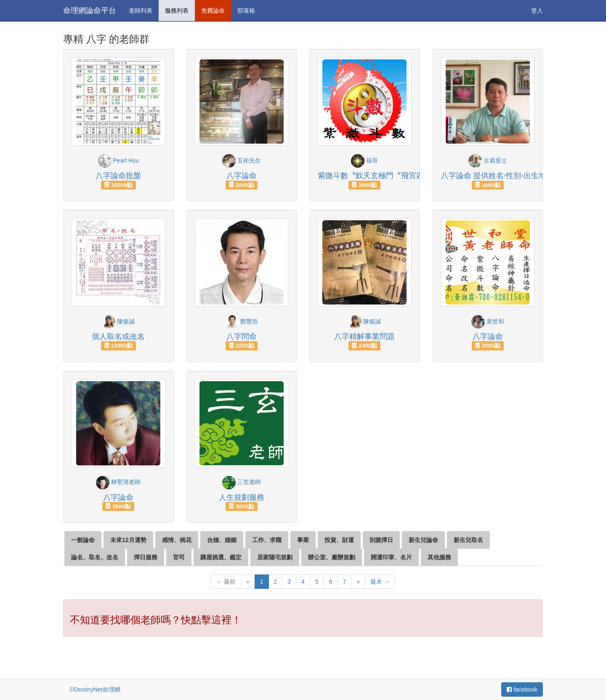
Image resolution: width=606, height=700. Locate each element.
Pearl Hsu (118, 160)
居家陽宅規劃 (275, 557)
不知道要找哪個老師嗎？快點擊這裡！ (156, 620)
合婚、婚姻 (222, 540)
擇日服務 (146, 557)
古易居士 (488, 160)
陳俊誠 (118, 321)
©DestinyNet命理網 (95, 689)
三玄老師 (242, 482)
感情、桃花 (177, 540)
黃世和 (488, 321)
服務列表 (177, 11)
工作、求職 (267, 540)
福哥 (364, 160)
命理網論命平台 (90, 11)
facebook (522, 689)
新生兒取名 (468, 540)
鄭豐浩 (242, 321)
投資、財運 (339, 540)
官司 (179, 557)
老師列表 (141, 11)
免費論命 (213, 11)
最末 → (380, 582)
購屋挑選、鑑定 (221, 557)
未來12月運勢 (128, 540)
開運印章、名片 (391, 557)
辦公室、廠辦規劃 (332, 557)
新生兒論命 (423, 540)
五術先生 (242, 160)
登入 (537, 11)
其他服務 (439, 557)
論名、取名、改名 (95, 557)
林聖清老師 (118, 482)
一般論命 (83, 540)
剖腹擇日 (381, 540)
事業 (303, 540)
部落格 (246, 11)
